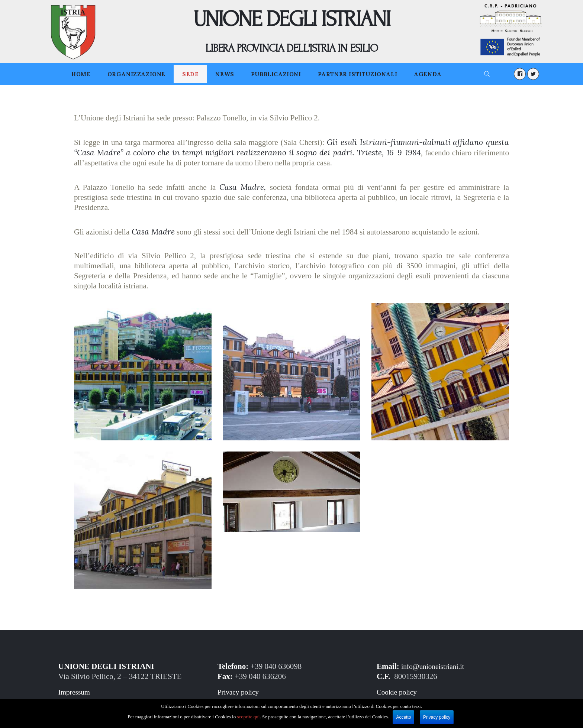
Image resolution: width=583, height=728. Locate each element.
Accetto (404, 717)
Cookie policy (399, 692)
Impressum (76, 692)
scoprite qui (249, 717)
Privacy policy (240, 692)
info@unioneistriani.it (436, 666)
